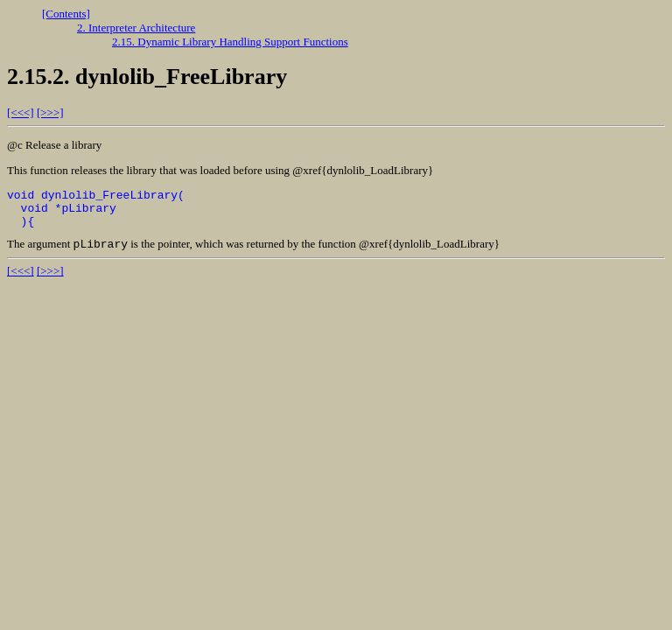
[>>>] (50, 112)
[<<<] (21, 112)
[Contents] (66, 14)
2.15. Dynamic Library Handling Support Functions (230, 42)
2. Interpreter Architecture (136, 28)
